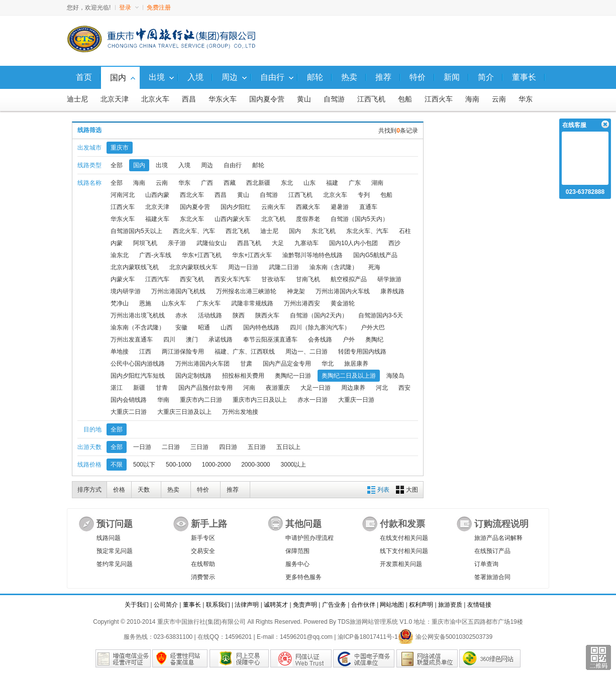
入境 (184, 165)
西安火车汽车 (233, 279)
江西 (145, 352)
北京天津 (115, 99)
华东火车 (223, 99)
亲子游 (177, 243)
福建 (332, 183)
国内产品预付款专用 (206, 388)
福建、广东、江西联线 (245, 352)
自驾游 (334, 99)
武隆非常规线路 (252, 303)
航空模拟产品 (349, 279)
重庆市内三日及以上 (260, 400)
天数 (144, 490)
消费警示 (203, 577)
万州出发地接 (240, 412)
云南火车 (273, 207)
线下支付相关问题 (404, 551)
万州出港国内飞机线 (178, 291)
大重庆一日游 (356, 400)
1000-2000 (216, 465)
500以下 (144, 465)
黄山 (304, 99)
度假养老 (308, 219)
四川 (169, 340)
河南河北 (123, 195)
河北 (382, 388)
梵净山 (120, 303)
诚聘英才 (276, 605)
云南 (499, 99)
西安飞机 (192, 279)
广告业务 (334, 605)
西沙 (394, 243)
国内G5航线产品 (375, 255)
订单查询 (486, 564)
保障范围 (297, 551)
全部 (117, 165)
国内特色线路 (261, 327)
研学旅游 (389, 279)
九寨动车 (306, 243)
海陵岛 (395, 376)
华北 (328, 364)
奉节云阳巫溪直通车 (270, 340)
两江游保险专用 (183, 352)
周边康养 (353, 388)
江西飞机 (371, 99)
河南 (249, 388)
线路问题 (109, 538)
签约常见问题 (115, 564)
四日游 (228, 447)
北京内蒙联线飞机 (135, 267)
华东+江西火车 (252, 255)
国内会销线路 (129, 400)
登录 (129, 8)
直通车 (368, 207)
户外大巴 (373, 327)
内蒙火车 (123, 279)
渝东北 (120, 255)
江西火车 (439, 99)
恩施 (145, 303)
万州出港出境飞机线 (138, 315)
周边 (207, 165)
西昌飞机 (249, 243)
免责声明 (305, 605)
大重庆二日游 (129, 412)
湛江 (117, 388)
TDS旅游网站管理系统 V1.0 (375, 622)
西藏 (230, 183)
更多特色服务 (303, 577)
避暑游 (340, 207)
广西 (207, 183)
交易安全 (203, 551)
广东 (355, 183)
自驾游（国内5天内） (360, 219)
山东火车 (174, 303)
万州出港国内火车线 (343, 291)
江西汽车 (157, 279)
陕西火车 (267, 315)
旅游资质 (450, 605)
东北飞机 (324, 231)
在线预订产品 (492, 551)
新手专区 (203, 538)
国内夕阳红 (236, 207)
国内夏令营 (267, 99)
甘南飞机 (308, 279)
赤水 (181, 315)
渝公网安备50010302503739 (445, 637)
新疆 (139, 388)
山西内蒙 (157, 195)
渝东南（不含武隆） (138, 327)
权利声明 (421, 605)
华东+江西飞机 (202, 255)
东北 (287, 183)
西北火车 (192, 195)
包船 (405, 99)
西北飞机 (238, 231)
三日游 (199, 447)
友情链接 (479, 605)
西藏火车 (308, 207)
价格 (119, 490)
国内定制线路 (193, 376)
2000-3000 (255, 465)
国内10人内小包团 (353, 243)
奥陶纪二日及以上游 (349, 376)
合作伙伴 (363, 605)
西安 (404, 388)
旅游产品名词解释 (498, 538)
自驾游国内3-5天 (381, 315)
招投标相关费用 (243, 376)
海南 (472, 99)
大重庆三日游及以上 (184, 412)
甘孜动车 (273, 279)
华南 (163, 400)
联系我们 (218, 605)
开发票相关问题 (401, 564)
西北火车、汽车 (194, 231)
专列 (364, 195)
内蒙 (117, 243)
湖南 (377, 183)
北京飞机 (273, 219)
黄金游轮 (343, 303)
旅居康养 (356, 364)
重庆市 (120, 148)
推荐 (233, 490)
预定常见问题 (115, 551)
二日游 (171, 447)
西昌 (189, 99)
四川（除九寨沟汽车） (320, 327)
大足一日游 (316, 388)
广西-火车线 (155, 255)
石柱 (405, 231)
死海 (374, 267)
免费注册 (159, 8)
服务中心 (297, 564)
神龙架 (296, 291)
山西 (227, 327)
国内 (139, 165)
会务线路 (320, 340)
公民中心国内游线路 (138, 364)
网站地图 (392, 605)
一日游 (142, 447)
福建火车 (157, 219)
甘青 (162, 388)
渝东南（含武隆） (334, 267)
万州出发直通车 (132, 340)
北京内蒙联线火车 (193, 267)
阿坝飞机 (145, 243)
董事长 (192, 605)
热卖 (173, 490)
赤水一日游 (313, 400)
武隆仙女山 (212, 243)
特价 (203, 490)
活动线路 (210, 315)
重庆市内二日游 (201, 400)
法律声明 (247, 605)
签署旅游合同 (492, 577)
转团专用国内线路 (362, 352)
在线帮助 (203, 564)
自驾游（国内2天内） (319, 315)
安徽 (181, 327)
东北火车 (192, 219)
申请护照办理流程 (310, 538)
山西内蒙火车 (233, 219)
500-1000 (179, 465)
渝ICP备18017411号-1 (368, 637)
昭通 (204, 327)
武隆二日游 (284, 267)
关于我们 (137, 605)
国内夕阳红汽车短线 (138, 376)
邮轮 (258, 165)
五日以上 (288, 447)
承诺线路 (221, 340)
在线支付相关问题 (404, 538)
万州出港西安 (302, 303)
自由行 (233, 165)
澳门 (192, 340)
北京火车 (155, 99)
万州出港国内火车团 (202, 364)
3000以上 (294, 465)
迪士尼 (77, 99)
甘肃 (246, 364)
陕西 (239, 315)
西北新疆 (258, 183)
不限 (117, 465)
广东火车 (209, 303)
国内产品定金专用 (287, 364)
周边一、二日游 (306, 352)
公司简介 (166, 605)
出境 (162, 165)
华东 (526, 99)
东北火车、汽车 (367, 231)
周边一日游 (243, 267)
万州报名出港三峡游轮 (246, 291)
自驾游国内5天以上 (136, 231)
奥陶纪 (374, 340)
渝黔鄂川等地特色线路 (313, 255)
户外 (349, 340)
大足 (278, 243)
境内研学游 (126, 291)
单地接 (120, 352)
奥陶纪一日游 (293, 376)
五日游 (257, 447)
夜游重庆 (278, 388)
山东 (310, 183)
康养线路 (392, 291)
